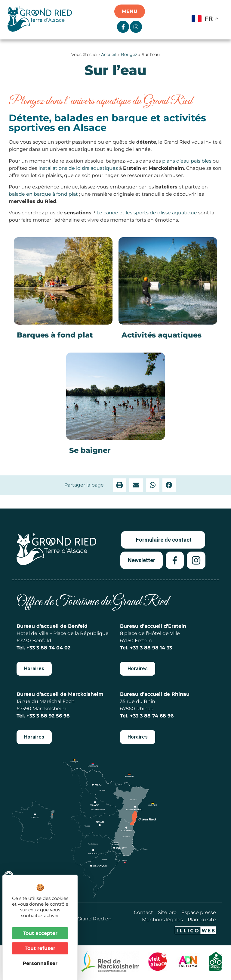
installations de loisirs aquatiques (78, 168)
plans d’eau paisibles (187, 161)
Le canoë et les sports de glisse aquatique (147, 213)
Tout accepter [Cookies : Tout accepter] (40, 933)
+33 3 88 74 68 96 (152, 716)
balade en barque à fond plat (43, 194)
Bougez (129, 54)
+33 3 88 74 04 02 (48, 648)
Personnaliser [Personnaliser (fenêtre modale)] (40, 963)
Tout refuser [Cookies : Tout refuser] (40, 948)
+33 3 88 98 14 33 (151, 648)
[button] (120, 485)
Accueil (109, 54)
